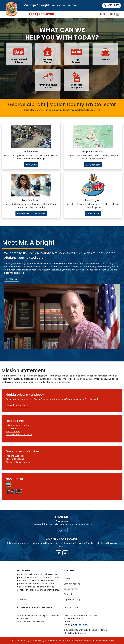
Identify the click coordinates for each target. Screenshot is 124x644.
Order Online (93, 213)
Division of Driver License (18, 462)
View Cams (31, 165)
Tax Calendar (12, 428)
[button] (62, 316)
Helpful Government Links (19, 435)
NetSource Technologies (103, 640)
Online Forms (70, 589)
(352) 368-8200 (42, 14)
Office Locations (72, 584)
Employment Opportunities (31, 213)
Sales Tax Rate (13, 432)
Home (67, 579)
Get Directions (93, 165)
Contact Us (69, 594)
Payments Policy (72, 599)
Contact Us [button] (12, 279)
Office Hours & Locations (18, 425)
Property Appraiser (16, 456)
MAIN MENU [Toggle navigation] (110, 15)
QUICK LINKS (111, 5)
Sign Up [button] (62, 530)
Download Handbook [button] (18, 405)
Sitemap (23, 599)
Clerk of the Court (15, 459)
